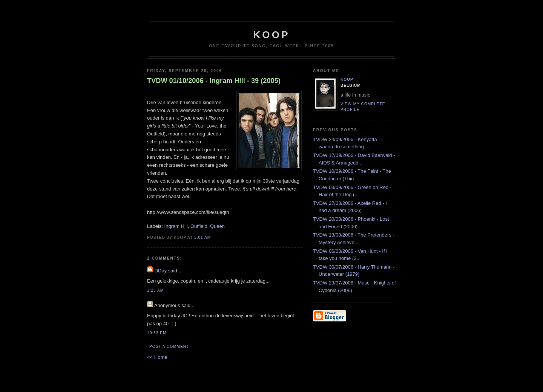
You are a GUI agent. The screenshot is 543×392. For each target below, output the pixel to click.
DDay (161, 271)
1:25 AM (155, 290)
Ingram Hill (176, 226)
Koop (347, 79)
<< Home (157, 357)
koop (271, 35)
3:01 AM (202, 238)
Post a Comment (169, 347)
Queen (217, 226)
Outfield (199, 226)
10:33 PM (157, 333)
